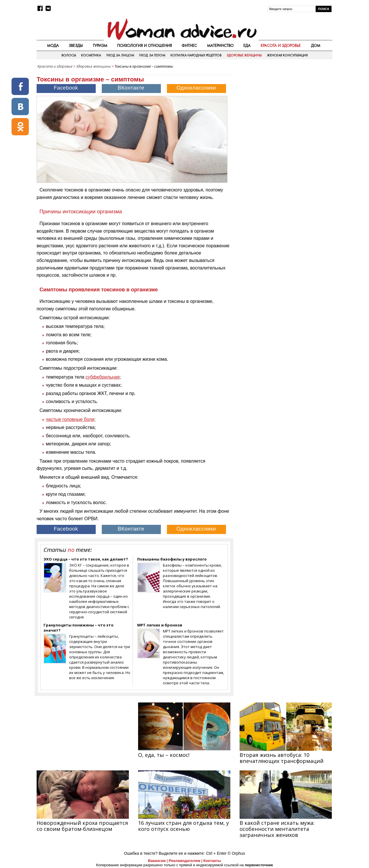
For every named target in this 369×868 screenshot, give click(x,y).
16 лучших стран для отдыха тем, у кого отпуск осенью (183, 826)
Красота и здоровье (281, 45)
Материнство (220, 45)
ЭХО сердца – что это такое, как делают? (86, 559)
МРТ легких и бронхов (160, 625)
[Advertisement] (283, 112)
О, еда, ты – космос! (164, 755)
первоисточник (259, 865)
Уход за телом (152, 55)
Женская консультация (287, 55)
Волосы (69, 55)
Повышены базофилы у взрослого (172, 559)
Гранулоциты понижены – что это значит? (79, 628)
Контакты (212, 861)
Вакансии (157, 861)
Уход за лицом (120, 55)
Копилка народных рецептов (196, 55)
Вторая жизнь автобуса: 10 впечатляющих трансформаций (282, 758)
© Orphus (236, 853)
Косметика (91, 55)
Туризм (100, 45)
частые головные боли (70, 419)
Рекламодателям (184, 861)
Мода (53, 45)
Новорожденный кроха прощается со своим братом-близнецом (82, 826)
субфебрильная (103, 377)
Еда (247, 45)
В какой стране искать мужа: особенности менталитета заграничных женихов (277, 829)
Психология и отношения (144, 45)
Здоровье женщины (244, 55)
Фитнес (189, 45)
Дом (316, 45)
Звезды (76, 45)
